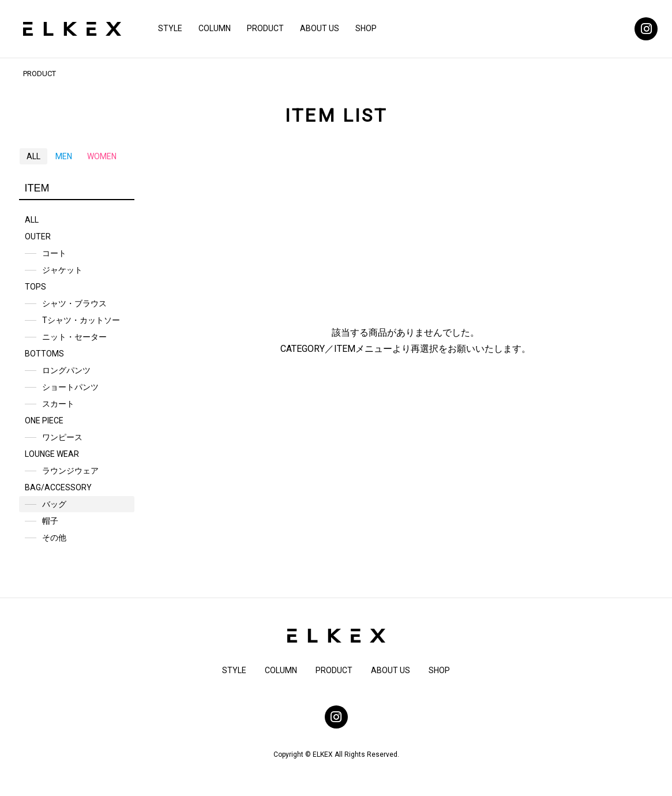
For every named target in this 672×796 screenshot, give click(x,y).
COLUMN (215, 28)
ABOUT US (320, 28)
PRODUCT (265, 28)
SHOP (366, 28)
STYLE (170, 28)
